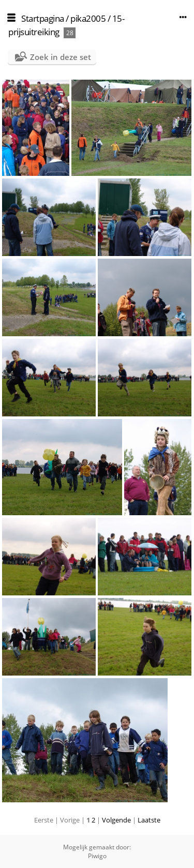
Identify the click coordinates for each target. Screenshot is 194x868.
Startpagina (43, 18)
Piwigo (97, 856)
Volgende (116, 820)
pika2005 (88, 18)
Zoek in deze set (61, 57)
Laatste (149, 820)
